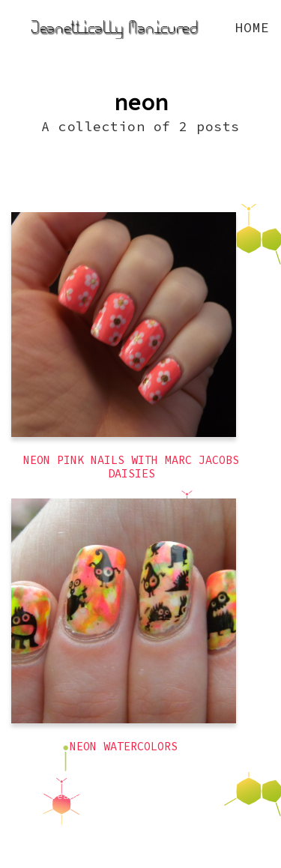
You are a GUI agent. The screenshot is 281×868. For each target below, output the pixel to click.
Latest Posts (118, 814)
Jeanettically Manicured (120, 796)
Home (253, 27)
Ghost (184, 814)
